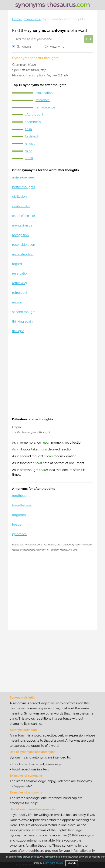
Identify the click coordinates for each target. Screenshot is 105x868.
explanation (44, 93)
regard (17, 264)
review (17, 302)
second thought (24, 312)
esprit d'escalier (24, 216)
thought (18, 331)
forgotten (19, 515)
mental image (22, 225)
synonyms (37, 30)
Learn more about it (53, 863)
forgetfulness (22, 505)
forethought (21, 496)
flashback (32, 136)
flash (28, 129)
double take (21, 206)
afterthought (34, 115)
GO (89, 39)
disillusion (19, 197)
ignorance (19, 534)
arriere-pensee (23, 177)
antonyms (60, 30)
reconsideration (24, 245)
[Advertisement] (52, 376)
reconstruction (23, 254)
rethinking (19, 283)
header (17, 525)
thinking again (22, 321)
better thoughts (23, 187)
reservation (20, 273)
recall (29, 158)
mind (29, 151)
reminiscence (45, 107)
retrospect (20, 293)
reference (43, 100)
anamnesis (33, 122)
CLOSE (72, 863)
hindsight (32, 144)
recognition (20, 235)
